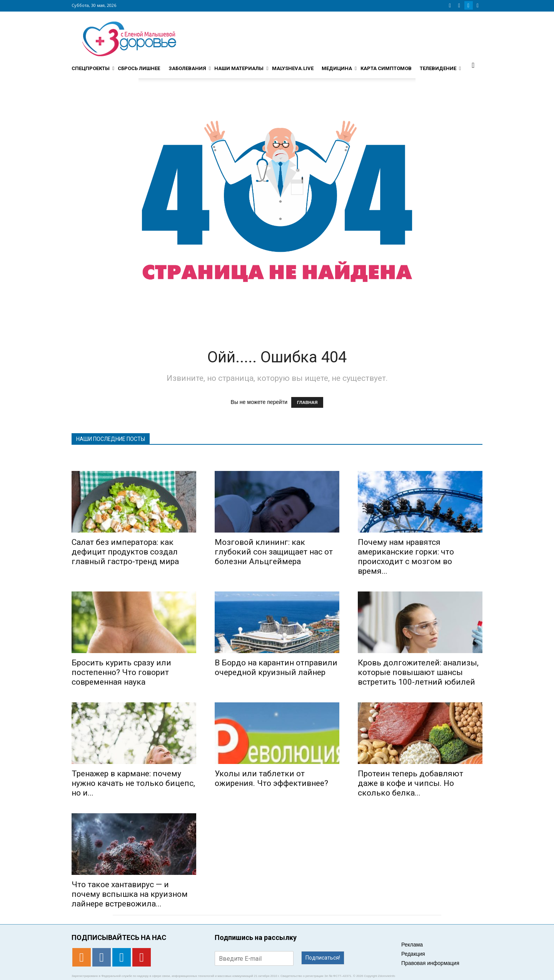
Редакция (413, 954)
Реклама (412, 945)
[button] (473, 65)
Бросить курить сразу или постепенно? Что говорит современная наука (121, 672)
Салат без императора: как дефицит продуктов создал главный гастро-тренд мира (125, 552)
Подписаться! (323, 958)
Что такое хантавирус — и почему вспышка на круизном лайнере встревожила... (130, 894)
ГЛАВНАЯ (307, 402)
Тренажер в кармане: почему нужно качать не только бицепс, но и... (133, 783)
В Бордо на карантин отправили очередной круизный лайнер (276, 668)
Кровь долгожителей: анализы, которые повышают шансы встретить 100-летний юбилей (418, 672)
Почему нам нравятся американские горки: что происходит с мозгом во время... (406, 557)
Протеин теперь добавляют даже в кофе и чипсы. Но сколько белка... (410, 783)
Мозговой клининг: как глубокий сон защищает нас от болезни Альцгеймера (274, 552)
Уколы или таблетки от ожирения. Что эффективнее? (271, 778)
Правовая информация (430, 963)
